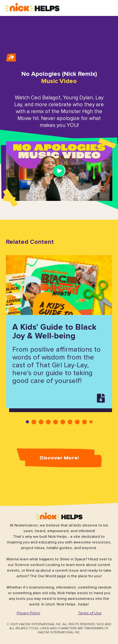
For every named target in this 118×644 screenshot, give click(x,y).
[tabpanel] (59, 332)
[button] (32, 8)
